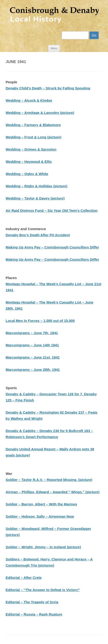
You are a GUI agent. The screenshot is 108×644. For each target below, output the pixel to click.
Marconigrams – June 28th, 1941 (33, 370)
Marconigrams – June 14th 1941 (32, 345)
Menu (54, 48)
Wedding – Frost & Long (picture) (33, 137)
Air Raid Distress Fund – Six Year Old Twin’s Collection (52, 210)
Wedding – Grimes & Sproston (31, 149)
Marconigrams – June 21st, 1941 (33, 357)
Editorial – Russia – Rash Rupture (34, 614)
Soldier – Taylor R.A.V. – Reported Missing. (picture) (49, 480)
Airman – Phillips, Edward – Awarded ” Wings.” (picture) (53, 492)
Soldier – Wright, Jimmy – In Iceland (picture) (43, 547)
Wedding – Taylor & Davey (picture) (35, 198)
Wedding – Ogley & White (27, 174)
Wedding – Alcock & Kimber (29, 100)
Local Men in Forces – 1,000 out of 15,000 (40, 321)
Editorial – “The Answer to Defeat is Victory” (43, 590)
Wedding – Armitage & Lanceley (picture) (40, 113)
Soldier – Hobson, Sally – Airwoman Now (40, 516)
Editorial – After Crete (24, 578)
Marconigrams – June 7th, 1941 (32, 333)
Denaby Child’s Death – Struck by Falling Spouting (48, 88)
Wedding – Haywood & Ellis (29, 162)
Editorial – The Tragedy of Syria (32, 602)
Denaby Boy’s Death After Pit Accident (38, 235)
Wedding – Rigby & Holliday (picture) (37, 186)
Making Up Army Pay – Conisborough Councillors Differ (52, 247)
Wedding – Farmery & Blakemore (33, 125)
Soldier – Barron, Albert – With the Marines (41, 504)
